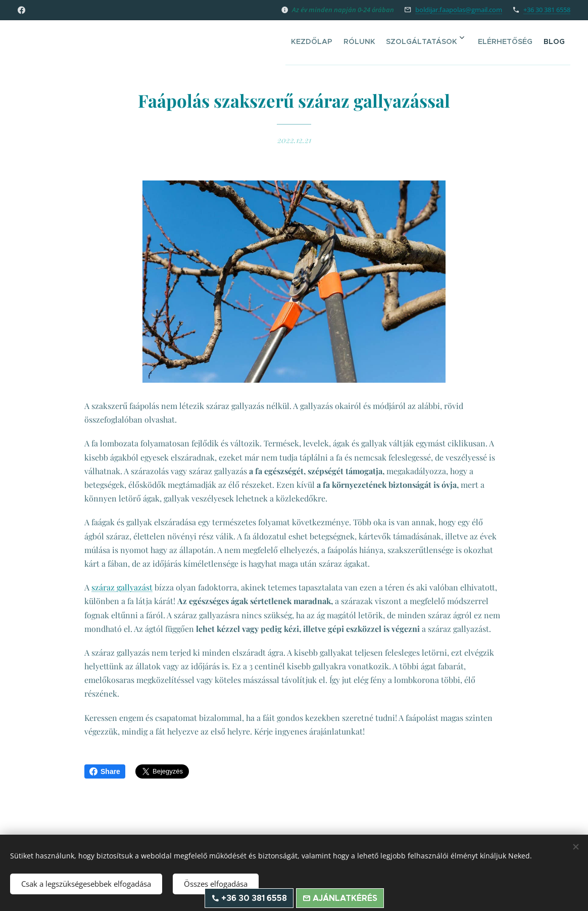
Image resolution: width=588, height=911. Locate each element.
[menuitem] (315, 41)
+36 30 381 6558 (547, 10)
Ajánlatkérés (344, 898)
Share (105, 771)
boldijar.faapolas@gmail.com (459, 10)
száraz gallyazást (122, 587)
